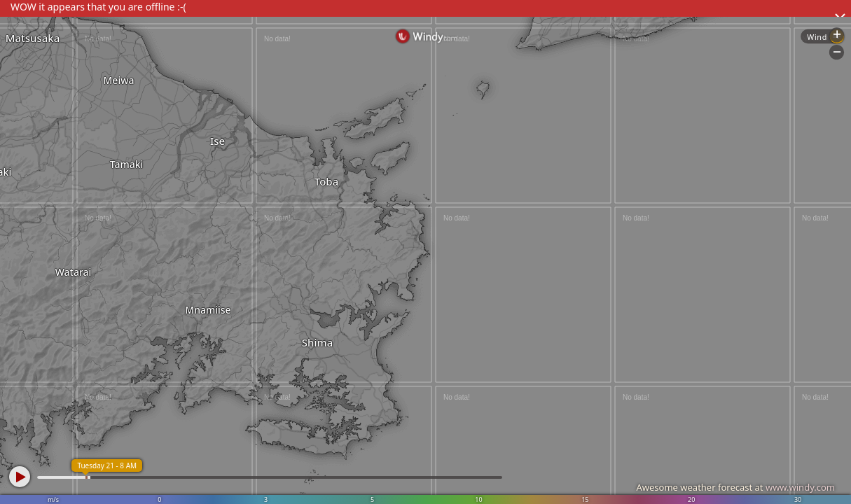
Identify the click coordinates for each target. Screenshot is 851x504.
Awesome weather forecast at (735, 487)
